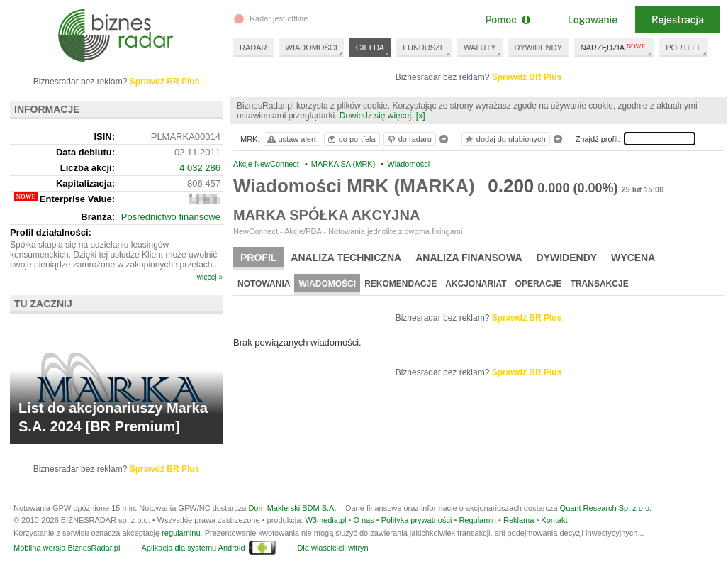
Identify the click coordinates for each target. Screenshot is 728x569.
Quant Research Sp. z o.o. (606, 508)
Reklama (519, 520)
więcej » (210, 277)
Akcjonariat (476, 284)
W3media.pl (325, 520)
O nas (363, 520)
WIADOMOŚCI (312, 48)
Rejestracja (678, 20)
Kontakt (554, 520)
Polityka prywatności (417, 520)
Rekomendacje (401, 284)
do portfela (351, 139)
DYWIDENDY (538, 48)
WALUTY (480, 48)
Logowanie (593, 20)
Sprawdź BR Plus (527, 77)
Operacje (539, 284)
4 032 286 (200, 168)
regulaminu (181, 533)
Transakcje (600, 284)
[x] (421, 116)
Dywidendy (567, 258)
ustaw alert (291, 139)
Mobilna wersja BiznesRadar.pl (67, 548)
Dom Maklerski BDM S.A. (292, 508)
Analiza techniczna (346, 258)
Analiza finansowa (469, 258)
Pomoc (507, 20)
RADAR (253, 48)
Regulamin (477, 520)
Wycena (633, 258)
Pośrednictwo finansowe (171, 217)
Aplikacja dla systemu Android (193, 548)
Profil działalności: (51, 232)
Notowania (264, 284)
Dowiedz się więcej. (377, 116)
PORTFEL (684, 48)
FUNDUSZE (424, 48)
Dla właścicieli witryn (332, 548)
